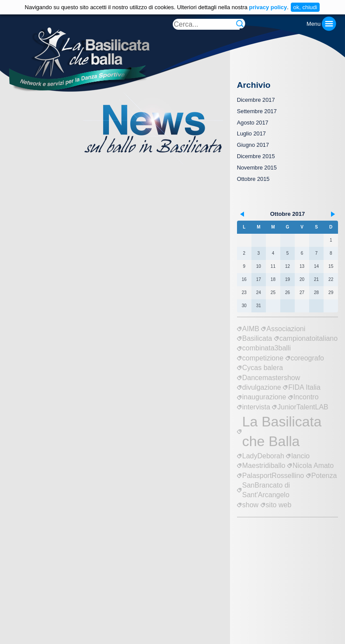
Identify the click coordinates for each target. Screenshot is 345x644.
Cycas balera (263, 368)
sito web (279, 505)
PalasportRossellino (273, 476)
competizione (263, 358)
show (250, 505)
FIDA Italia (304, 387)
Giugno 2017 (253, 145)
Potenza (324, 476)
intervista (256, 407)
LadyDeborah (263, 456)
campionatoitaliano (308, 338)
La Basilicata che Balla (282, 431)
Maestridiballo (264, 466)
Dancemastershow (271, 378)
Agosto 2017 (253, 123)
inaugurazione (264, 397)
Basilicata (257, 338)
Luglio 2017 (251, 133)
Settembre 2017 (257, 111)
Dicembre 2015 (256, 156)
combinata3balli (267, 348)
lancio (300, 456)
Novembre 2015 (257, 168)
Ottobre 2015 (253, 179)
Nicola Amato (313, 466)
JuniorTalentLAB (303, 407)
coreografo (308, 358)
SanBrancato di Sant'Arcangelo (266, 490)
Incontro (306, 397)
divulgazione (262, 387)
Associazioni (286, 329)
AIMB (251, 329)
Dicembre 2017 (256, 100)
